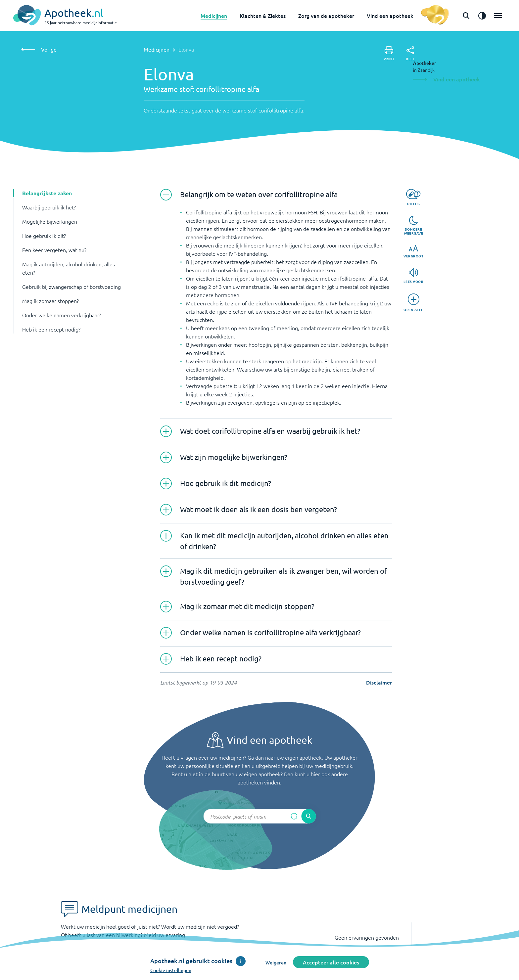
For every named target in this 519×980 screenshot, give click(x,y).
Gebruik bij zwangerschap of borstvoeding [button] (71, 287)
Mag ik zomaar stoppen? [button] (50, 301)
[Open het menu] (498, 16)
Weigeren (276, 963)
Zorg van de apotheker (326, 16)
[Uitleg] (413, 197)
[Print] (389, 53)
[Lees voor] (414, 276)
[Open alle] (413, 303)
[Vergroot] (413, 252)
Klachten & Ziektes (263, 16)
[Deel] (410, 54)
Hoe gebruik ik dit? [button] (44, 236)
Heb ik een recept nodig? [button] (51, 329)
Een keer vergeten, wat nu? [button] (54, 250)
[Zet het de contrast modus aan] (482, 16)
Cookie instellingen (171, 970)
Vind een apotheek (390, 16)
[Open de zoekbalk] (466, 16)
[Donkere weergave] (413, 226)
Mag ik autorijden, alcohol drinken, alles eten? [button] (69, 268)
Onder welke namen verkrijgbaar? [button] (62, 315)
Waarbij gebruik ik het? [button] (49, 207)
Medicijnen (214, 16)
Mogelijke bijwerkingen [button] (50, 221)
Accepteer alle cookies (331, 962)
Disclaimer (379, 682)
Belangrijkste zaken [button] (47, 193)
